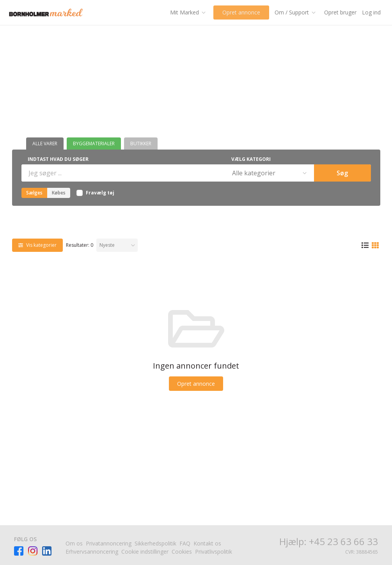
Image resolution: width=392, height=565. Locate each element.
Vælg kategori (251, 159)
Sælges (34, 193)
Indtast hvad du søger (58, 159)
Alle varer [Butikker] (45, 143)
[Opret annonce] (196, 384)
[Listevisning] (365, 245)
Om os (74, 543)
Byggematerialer (94, 143)
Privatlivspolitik (214, 552)
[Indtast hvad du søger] (123, 173)
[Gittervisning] (375, 245)
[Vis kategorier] (37, 245)
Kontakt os (207, 543)
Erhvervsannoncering (92, 552)
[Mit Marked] (185, 12)
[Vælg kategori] (269, 173)
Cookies (182, 552)
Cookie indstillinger (145, 552)
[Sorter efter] (117, 245)
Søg (342, 173)
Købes (59, 193)
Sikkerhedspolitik (155, 543)
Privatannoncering (109, 543)
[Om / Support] (295, 12)
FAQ (185, 543)
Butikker (141, 143)
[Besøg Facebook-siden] (19, 551)
